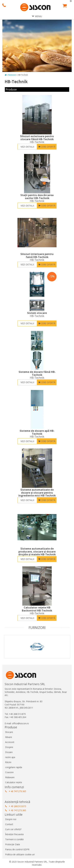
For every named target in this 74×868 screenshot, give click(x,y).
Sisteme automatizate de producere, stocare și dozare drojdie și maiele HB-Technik (37, 553)
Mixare (9, 737)
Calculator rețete (14, 782)
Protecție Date (13, 844)
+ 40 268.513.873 (16, 806)
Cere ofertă (47, 147)
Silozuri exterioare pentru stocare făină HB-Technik (37, 139)
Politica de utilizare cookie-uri (20, 854)
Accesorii (10, 742)
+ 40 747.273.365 (16, 791)
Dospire (9, 747)
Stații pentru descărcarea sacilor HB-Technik (37, 198)
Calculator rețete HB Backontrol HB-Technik (37, 610)
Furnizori (12, 75)
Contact (9, 824)
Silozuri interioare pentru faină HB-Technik (37, 257)
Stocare (9, 732)
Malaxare (10, 777)
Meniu (37, 16)
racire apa (10, 757)
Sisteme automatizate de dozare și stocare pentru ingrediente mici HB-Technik (37, 494)
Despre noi (11, 819)
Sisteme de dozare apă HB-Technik (37, 434)
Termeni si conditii (14, 839)
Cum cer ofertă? (13, 829)
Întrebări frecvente (14, 834)
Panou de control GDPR (17, 849)
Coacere (9, 772)
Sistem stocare (37, 314)
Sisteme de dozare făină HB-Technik (37, 375)
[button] (8, 46)
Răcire (8, 762)
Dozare (9, 752)
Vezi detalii (27, 147)
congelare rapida (14, 767)
